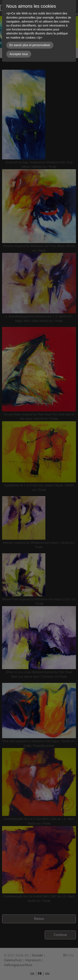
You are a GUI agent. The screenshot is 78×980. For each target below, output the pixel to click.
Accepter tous (19, 54)
